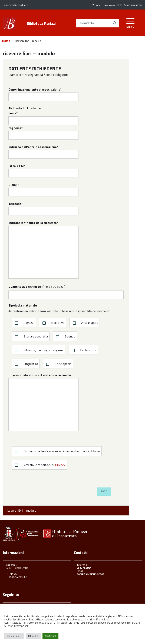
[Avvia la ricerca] (115, 23)
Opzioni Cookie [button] (14, 636)
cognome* (43, 133)
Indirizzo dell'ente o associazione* (43, 152)
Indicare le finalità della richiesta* (44, 249)
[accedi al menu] (131, 23)
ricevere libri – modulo (21, 510)
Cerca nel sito (86, 23)
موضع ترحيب (110, 5)
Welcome (97, 5)
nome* (43, 118)
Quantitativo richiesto (25, 287)
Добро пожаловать (133, 5)
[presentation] (35, 481)
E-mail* (43, 189)
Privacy (60, 465)
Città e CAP (43, 171)
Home (6, 41)
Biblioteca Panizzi (41, 23)
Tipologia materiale (23, 305)
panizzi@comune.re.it (90, 574)
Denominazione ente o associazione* (43, 94)
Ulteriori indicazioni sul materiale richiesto (44, 402)
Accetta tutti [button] (50, 636)
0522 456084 (84, 568)
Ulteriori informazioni (16, 626)
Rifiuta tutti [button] (34, 636)
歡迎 (120, 5)
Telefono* (43, 208)
